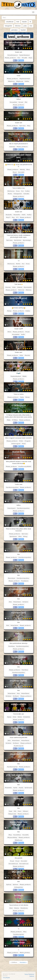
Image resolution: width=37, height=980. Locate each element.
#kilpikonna (11, 81)
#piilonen (15, 885)
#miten (21, 441)
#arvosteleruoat (13, 864)
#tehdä (20, 717)
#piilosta (9, 885)
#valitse (27, 81)
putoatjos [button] (15, 30)
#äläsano (26, 811)
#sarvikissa (11, 646)
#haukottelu (8, 788)
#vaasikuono (25, 581)
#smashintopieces (13, 55)
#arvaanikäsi (13, 102)
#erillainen (16, 696)
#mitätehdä (27, 717)
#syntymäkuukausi (24, 55)
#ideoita (17, 908)
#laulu (30, 58)
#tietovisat (21, 290)
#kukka (24, 376)
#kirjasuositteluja (12, 837)
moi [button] (31, 26)
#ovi (22, 191)
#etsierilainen (17, 602)
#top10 (8, 217)
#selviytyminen (18, 194)
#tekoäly (22, 170)
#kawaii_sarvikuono (10, 58)
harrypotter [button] (9, 26)
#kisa (29, 126)
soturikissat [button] (10, 22)
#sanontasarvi (11, 508)
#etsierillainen (25, 693)
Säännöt (32, 976)
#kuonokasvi (12, 578)
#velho (24, 215)
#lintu (20, 536)
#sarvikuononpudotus (12, 487)
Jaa (15, 60)
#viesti (24, 444)
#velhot (29, 215)
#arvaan (21, 102)
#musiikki (24, 58)
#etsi (10, 602)
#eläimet (20, 287)
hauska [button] (24, 22)
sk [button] (30, 22)
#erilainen (25, 602)
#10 (17, 217)
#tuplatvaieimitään (25, 79)
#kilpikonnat (20, 81)
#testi (11, 908)
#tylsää (9, 717)
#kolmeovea (11, 191)
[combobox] (18, 18)
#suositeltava (17, 835)
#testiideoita (24, 908)
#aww (11, 811)
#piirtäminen (18, 240)
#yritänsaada (28, 788)
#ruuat (12, 861)
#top (13, 217)
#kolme (10, 194)
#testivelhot (17, 215)
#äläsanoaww (12, 814)
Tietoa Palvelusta (29, 974)
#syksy (22, 397)
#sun (19, 58)
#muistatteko (16, 334)
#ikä (26, 102)
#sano (20, 811)
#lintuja (25, 536)
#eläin (14, 287)
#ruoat (17, 861)
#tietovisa (29, 290)
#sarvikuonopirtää (12, 767)
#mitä (14, 717)
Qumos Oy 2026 (8, 974)
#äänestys (12, 147)
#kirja (10, 835)
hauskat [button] (23, 30)
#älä (15, 811)
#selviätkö (26, 194)
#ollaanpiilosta (18, 887)
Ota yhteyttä (6, 978)
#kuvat (15, 172)
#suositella (25, 835)
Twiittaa (21, 60)
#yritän (15, 788)
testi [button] (18, 22)
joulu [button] (25, 26)
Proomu (5, 976)
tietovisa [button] (18, 26)
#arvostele (21, 172)
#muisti (27, 332)
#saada (21, 788)
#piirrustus (22, 126)
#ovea (18, 191)
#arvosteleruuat (24, 864)
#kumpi (9, 311)
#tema (9, 332)
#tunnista (8, 287)
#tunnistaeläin (28, 287)
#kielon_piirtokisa (25, 953)
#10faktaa (15, 420)
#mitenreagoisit (16, 444)
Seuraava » (23, 962)
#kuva (28, 170)
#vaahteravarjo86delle (25, 466)
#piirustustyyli (27, 240)
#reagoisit (28, 441)
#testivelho (9, 215)
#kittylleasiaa (19, 840)
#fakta (9, 420)
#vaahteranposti (19, 746)
